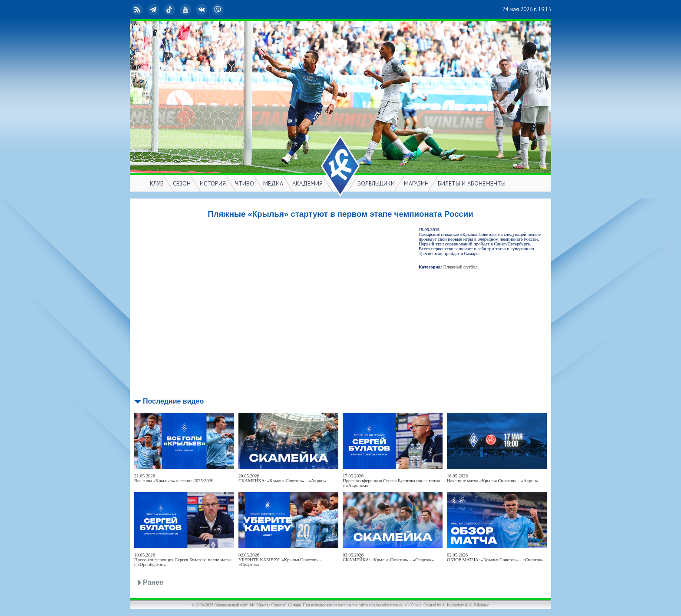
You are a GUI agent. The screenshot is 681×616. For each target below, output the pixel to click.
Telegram (154, 10)
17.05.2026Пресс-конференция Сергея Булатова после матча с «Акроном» (391, 481)
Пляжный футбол (461, 267)
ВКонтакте (202, 10)
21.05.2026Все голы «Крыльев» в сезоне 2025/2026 (174, 478)
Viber (218, 10)
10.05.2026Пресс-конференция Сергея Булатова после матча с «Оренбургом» (183, 560)
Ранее (153, 582)
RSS (138, 10)
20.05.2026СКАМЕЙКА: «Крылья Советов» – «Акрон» (282, 478)
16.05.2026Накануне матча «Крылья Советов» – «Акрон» (493, 478)
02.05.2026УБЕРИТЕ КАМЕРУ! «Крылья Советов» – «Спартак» (280, 560)
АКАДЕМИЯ (307, 183)
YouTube (186, 10)
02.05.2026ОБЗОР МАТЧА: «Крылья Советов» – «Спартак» (495, 557)
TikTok (170, 10)
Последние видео (173, 401)
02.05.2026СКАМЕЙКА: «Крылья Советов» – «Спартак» (388, 557)
